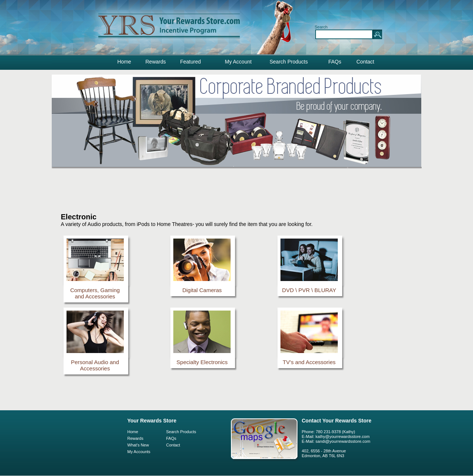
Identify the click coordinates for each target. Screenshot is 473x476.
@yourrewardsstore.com (348, 441)
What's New (138, 445)
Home (124, 62)
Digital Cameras (202, 290)
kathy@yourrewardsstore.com (343, 436)
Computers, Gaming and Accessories (95, 293)
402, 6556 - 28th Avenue (324, 451)
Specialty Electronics (202, 362)
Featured (191, 62)
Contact (365, 62)
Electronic (79, 217)
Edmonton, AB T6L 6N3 (323, 456)
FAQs (335, 62)
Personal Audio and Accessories (95, 365)
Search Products (289, 62)
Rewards (156, 62)
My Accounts (139, 452)
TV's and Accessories (309, 362)
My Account (238, 62)
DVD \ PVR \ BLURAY (309, 290)
